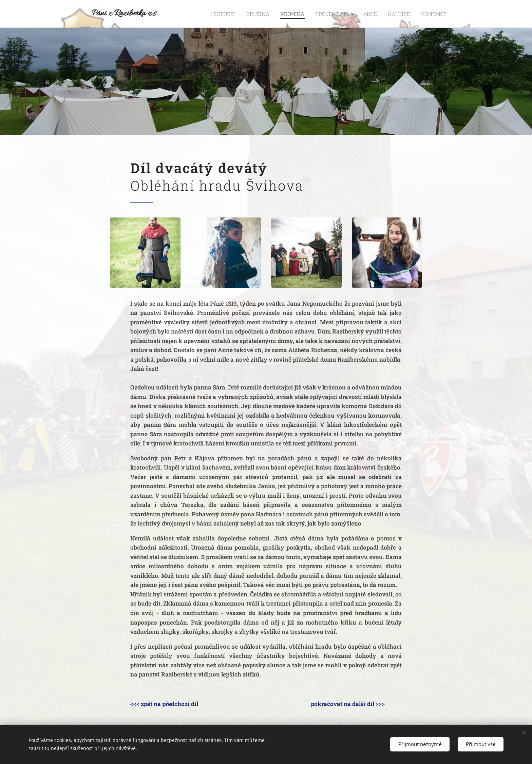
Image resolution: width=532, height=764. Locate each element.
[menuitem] (241, 14)
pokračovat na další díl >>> (348, 704)
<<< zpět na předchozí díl (164, 704)
